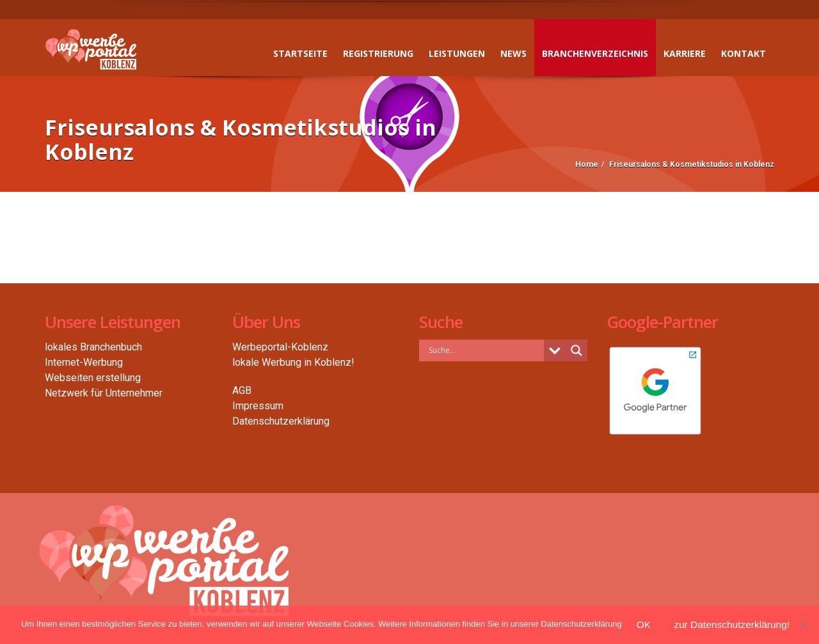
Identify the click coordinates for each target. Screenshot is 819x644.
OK (644, 624)
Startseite (300, 53)
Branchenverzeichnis (595, 53)
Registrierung (378, 53)
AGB (242, 390)
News (513, 53)
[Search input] (485, 350)
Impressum (258, 406)
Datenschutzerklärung (281, 421)
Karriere (685, 53)
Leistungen (457, 53)
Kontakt (743, 53)
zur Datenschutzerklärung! (732, 624)
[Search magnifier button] (576, 350)
